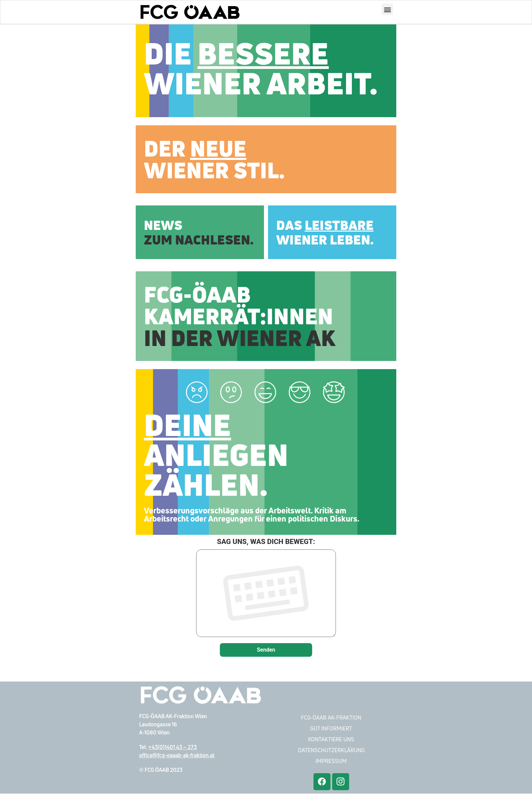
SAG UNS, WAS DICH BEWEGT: (266, 594)
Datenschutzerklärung (331, 756)
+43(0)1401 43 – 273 (173, 752)
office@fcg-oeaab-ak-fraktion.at (177, 761)
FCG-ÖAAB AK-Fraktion (331, 723)
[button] (387, 10)
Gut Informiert (331, 734)
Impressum (331, 766)
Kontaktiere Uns (331, 745)
